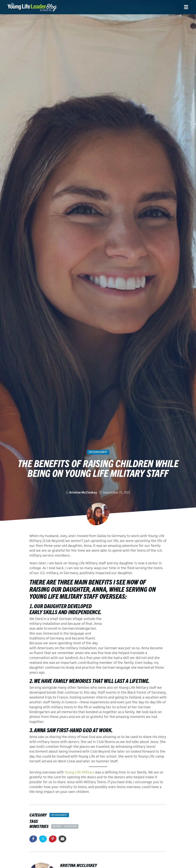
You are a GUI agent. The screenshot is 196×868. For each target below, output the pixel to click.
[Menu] (186, 7)
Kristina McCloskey (83, 492)
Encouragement (98, 452)
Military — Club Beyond (65, 826)
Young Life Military (79, 772)
